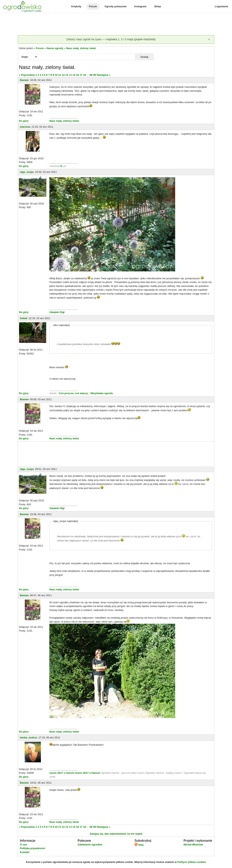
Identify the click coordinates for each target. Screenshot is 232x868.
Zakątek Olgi (57, 312)
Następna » (104, 75)
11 (60, 75)
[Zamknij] (209, 39)
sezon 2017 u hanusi (62, 773)
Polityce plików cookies (192, 862)
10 (56, 75)
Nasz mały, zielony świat (64, 121)
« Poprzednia (27, 75)
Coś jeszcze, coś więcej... (74, 393)
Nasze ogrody (55, 48)
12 (63, 75)
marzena (25, 127)
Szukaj (144, 57)
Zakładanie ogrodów (90, 845)
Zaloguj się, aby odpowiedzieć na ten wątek (116, 834)
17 (81, 75)
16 (77, 75)
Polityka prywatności (33, 848)
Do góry (24, 121)
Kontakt (25, 852)
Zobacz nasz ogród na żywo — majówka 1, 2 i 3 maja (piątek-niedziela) (111, 39)
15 (74, 75)
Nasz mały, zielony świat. (81, 48)
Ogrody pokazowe (116, 6)
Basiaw (24, 80)
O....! (63, 166)
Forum (93, 6)
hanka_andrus (29, 738)
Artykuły (76, 6)
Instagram (140, 6)
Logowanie (222, 6)
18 (85, 75)
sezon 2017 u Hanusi (87, 773)
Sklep (158, 6)
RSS (139, 845)
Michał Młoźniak (193, 845)
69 (95, 75)
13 (67, 75)
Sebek (24, 318)
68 (91, 75)
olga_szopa (27, 172)
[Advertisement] (116, 24)
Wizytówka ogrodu (102, 393)
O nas (23, 845)
